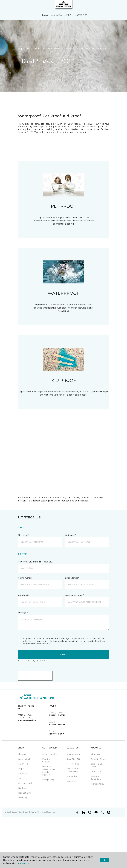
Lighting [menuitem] (22, 788)
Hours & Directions (27, 720)
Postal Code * (24, 595)
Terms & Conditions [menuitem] (96, 778)
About (36, 49)
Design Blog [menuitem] (48, 780)
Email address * (72, 578)
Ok (105, 860)
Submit (63, 654)
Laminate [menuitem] (22, 774)
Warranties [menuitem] (72, 776)
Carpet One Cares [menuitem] (96, 765)
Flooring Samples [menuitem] (46, 760)
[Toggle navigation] (4, 5)
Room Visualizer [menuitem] (50, 754)
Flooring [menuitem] (22, 754)
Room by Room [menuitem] (98, 759)
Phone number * (26, 578)
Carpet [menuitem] (21, 769)
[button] (117, 5)
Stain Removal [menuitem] (73, 754)
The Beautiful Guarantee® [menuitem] (73, 770)
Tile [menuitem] (20, 778)
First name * (24, 535)
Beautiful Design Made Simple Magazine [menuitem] (49, 771)
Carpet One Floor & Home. (24, 812)
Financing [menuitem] (23, 798)
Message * (23, 613)
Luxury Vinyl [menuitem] (24, 759)
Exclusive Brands (51, 49)
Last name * (70, 535)
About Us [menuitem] (95, 754)
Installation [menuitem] (72, 781)
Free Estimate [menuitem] (25, 793)
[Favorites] (120, 5)
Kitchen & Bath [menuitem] (25, 783)
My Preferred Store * (74, 595)
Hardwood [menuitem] (23, 764)
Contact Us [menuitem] (96, 771)
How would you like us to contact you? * (36, 562)
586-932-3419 (81, 15)
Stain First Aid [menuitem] (73, 759)
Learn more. (23, 863)
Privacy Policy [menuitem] (98, 784)
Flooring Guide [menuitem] (74, 764)
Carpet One (24, 49)
